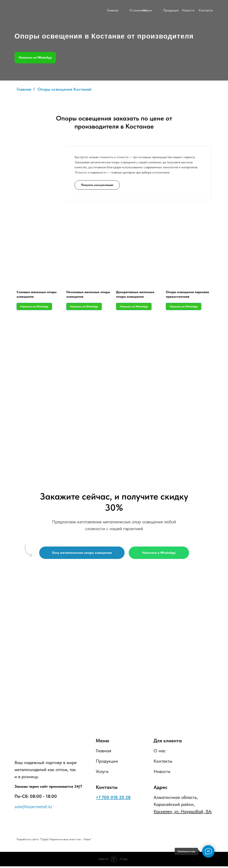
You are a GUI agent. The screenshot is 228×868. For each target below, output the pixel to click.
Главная (113, 10)
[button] (97, 185)
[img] (85, 11)
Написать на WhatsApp (35, 58)
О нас (160, 752)
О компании (138, 10)
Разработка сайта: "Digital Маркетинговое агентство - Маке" (54, 841)
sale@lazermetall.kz (33, 808)
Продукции (171, 10)
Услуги (148, 10)
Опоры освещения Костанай (64, 89)
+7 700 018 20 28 (113, 799)
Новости (188, 10)
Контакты (206, 10)
